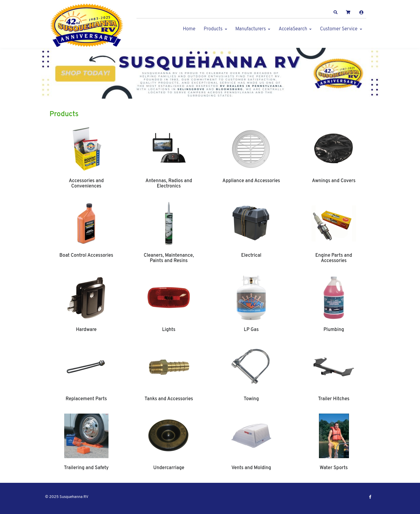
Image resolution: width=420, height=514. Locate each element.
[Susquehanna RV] (87, 25)
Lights (169, 330)
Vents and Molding (251, 468)
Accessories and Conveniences (86, 184)
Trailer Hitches (334, 399)
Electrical (251, 256)
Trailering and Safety (86, 468)
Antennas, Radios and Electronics (169, 184)
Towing (251, 399)
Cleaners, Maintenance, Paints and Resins (169, 258)
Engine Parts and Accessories (334, 258)
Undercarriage (169, 468)
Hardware (86, 330)
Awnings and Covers (334, 181)
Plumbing (334, 330)
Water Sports (334, 468)
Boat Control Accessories (86, 256)
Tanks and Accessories (169, 399)
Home (189, 29)
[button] (335, 12)
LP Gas (251, 330)
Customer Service (339, 29)
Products (213, 29)
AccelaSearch (293, 29)
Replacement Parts (86, 399)
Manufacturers (251, 29)
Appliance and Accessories (251, 181)
